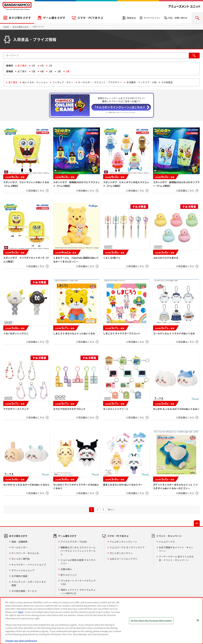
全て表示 (22, 66)
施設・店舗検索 (19, 542)
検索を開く (197, 18)
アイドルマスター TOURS (74, 542)
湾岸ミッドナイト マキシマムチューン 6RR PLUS (78, 591)
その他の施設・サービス (24, 591)
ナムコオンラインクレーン (123, 542)
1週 (67, 71)
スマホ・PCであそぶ (90, 18)
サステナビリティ (152, 18)
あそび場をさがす (20, 18)
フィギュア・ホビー (63, 82)
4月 (33, 66)
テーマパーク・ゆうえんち (25, 553)
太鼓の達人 (66, 569)
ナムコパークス (167, 542)
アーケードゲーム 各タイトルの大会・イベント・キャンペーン (176, 558)
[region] (101, 621)
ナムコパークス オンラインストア (127, 547)
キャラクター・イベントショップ (29, 565)
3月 (42, 66)
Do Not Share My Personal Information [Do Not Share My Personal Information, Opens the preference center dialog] (151, 621)
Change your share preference (21, 641)
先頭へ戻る (197, 523)
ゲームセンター (19, 547)
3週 (50, 71)
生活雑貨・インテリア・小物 (141, 82)
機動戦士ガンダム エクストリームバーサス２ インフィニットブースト (78, 551)
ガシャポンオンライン (121, 553)
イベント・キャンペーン (169, 536)
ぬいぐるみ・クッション (35, 82)
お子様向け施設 (19, 576)
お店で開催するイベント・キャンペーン (176, 549)
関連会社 (131, 18)
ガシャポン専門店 (21, 559)
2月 (50, 66)
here (21, 612)
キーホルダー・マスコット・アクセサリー (100, 82)
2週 (59, 71)
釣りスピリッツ (69, 575)
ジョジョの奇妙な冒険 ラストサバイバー (78, 562)
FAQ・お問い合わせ (178, 18)
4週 (42, 71)
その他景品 (167, 82)
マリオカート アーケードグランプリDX (78, 582)
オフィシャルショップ (23, 570)
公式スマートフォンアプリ (123, 559)
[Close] (198, 620)
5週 (33, 71)
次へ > (111, 509)
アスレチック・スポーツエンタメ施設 (29, 583)
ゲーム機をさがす (54, 18)
